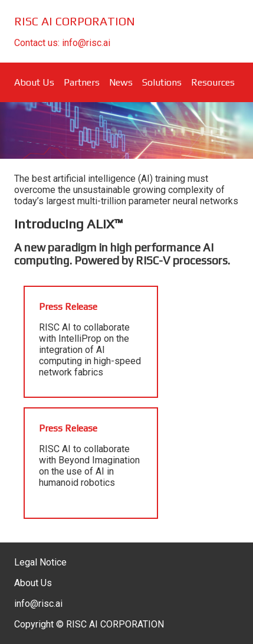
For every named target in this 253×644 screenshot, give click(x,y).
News (121, 82)
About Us (34, 82)
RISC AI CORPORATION (75, 21)
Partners (82, 82)
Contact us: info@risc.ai (62, 43)
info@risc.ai (38, 604)
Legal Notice (40, 562)
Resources (213, 82)
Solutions (162, 82)
